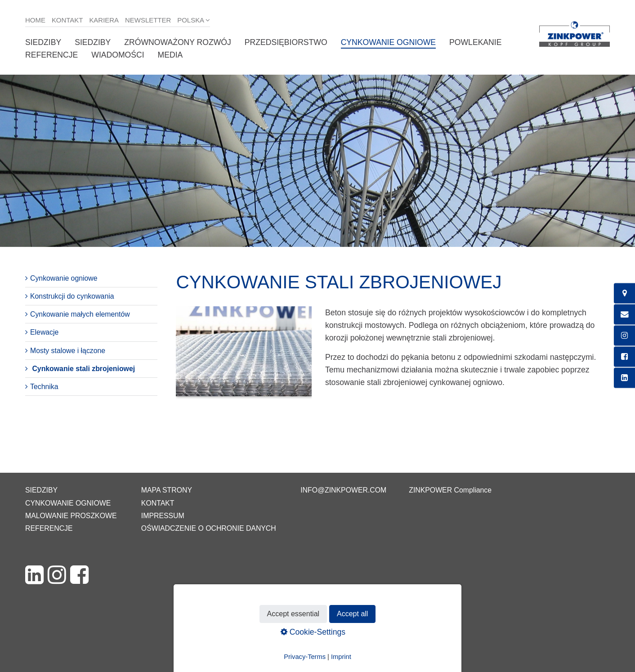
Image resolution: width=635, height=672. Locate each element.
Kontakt (67, 20)
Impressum (163, 516)
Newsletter (148, 20)
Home (35, 20)
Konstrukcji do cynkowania (72, 296)
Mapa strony (167, 490)
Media (170, 55)
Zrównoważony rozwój (178, 42)
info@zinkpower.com (343, 490)
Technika (44, 387)
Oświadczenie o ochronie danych (209, 528)
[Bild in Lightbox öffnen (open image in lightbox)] (244, 356)
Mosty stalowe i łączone (68, 351)
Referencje (51, 55)
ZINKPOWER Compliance (450, 490)
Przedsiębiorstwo (286, 42)
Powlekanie (475, 42)
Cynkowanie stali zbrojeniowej (83, 369)
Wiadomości (118, 55)
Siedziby (43, 42)
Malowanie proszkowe (71, 516)
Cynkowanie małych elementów (80, 314)
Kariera (104, 20)
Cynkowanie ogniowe (388, 42)
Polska (191, 20)
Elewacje (44, 332)
